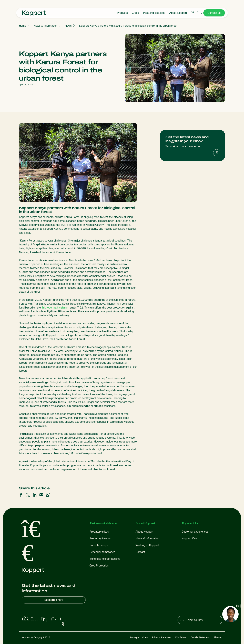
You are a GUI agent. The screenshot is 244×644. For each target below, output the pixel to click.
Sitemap (218, 637)
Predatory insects (100, 538)
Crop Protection (99, 566)
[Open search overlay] (194, 13)
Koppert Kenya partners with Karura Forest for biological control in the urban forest (128, 26)
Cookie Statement (200, 637)
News (68, 26)
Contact (140, 552)
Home (23, 26)
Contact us (214, 13)
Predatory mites (99, 532)
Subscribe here (64, 600)
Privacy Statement (162, 637)
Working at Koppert (147, 545)
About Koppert (178, 13)
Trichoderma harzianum (55, 308)
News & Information (45, 26)
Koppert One (189, 538)
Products (122, 13)
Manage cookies (139, 637)
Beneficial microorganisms (105, 559)
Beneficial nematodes (102, 552)
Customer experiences (195, 532)
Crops (135, 13)
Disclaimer (181, 637)
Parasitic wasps (99, 545)
